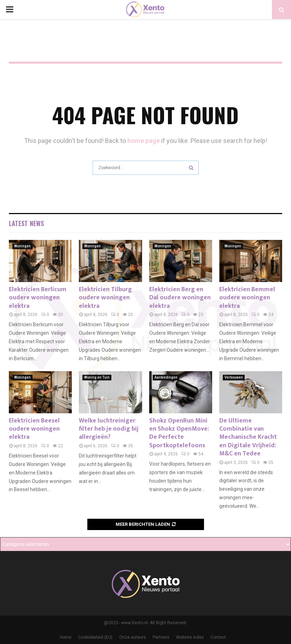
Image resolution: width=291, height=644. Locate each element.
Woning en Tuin (97, 377)
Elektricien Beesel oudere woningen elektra (34, 429)
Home (66, 637)
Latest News (26, 223)
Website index (190, 637)
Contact (218, 637)
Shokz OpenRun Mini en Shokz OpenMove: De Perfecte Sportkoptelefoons (179, 433)
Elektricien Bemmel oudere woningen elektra (247, 298)
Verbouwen (234, 377)
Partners (161, 637)
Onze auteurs (133, 637)
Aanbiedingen (166, 377)
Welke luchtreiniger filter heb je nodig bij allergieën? (109, 429)
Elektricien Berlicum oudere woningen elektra (38, 298)
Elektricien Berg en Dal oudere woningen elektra (180, 298)
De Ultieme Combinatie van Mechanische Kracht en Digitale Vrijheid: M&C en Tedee (248, 437)
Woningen (22, 246)
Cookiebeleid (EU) (95, 637)
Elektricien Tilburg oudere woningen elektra (105, 298)
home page (144, 141)
